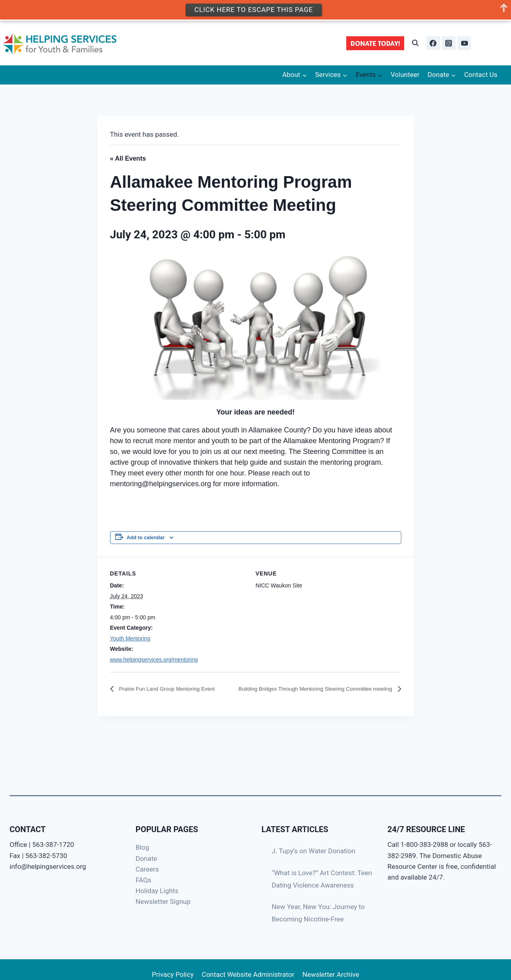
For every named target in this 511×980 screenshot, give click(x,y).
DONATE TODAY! (375, 43)
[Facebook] (433, 43)
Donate (146, 858)
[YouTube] (464, 43)
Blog (142, 847)
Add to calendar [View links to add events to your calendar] (146, 538)
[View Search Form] (415, 43)
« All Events (128, 158)
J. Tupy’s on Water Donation (314, 851)
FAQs (143, 880)
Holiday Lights (157, 891)
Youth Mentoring (130, 638)
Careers (147, 869)
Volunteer (405, 75)
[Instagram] (449, 43)
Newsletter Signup (163, 901)
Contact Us (480, 75)
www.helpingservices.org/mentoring (154, 660)
